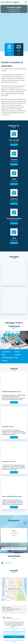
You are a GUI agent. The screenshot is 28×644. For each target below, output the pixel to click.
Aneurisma (17, 355)
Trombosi (17, 352)
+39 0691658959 (9, 611)
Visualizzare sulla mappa (14, 589)
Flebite (4, 355)
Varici (16, 358)
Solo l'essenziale (14, 633)
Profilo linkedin (8, 563)
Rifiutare (14, 630)
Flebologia (5, 361)
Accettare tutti (14, 637)
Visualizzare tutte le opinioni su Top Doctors (14, 549)
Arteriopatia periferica (8, 358)
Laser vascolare (6, 352)
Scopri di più (14, 145)
